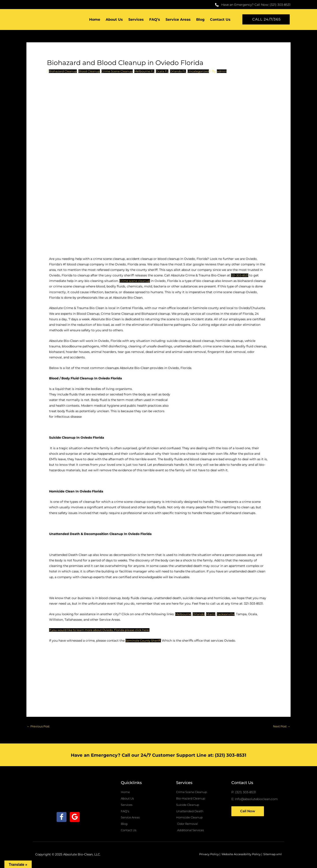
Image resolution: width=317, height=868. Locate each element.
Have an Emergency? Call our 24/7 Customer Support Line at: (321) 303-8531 (158, 755)
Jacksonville (228, 614)
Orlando (200, 614)
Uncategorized (206, 71)
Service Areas (178, 20)
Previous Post (40, 727)
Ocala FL (168, 71)
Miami (212, 614)
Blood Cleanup (91, 71)
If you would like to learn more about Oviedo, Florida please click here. (103, 630)
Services (136, 20)
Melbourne (183, 614)
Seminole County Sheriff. (145, 641)
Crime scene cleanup (136, 281)
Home (95, 20)
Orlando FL (184, 71)
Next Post (281, 727)
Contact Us (220, 20)
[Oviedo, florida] (158, 676)
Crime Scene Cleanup (120, 71)
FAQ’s (155, 20)
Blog (200, 20)
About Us (114, 20)
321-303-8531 (240, 276)
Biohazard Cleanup (63, 71)
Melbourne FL (149, 71)
